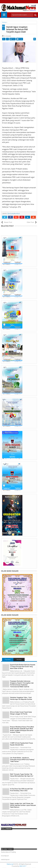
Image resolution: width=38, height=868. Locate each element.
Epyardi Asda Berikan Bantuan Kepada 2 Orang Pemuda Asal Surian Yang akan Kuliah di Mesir (23, 667)
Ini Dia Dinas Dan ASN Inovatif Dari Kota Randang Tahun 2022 (21, 790)
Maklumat (10, 864)
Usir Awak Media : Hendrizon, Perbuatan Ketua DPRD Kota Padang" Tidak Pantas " (22, 760)
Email (20, 39)
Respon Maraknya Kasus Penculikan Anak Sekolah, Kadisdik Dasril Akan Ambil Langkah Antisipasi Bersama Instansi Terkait (22, 730)
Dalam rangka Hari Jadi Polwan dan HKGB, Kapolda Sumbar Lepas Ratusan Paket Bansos (23, 805)
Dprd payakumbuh (14, 214)
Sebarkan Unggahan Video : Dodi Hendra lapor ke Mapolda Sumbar (21, 698)
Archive (19, 660)
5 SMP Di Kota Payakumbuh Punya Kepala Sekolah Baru (21, 744)
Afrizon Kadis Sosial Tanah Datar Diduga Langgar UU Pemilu (21, 713)
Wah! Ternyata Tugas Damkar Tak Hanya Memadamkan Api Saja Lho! (22, 775)
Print (13, 39)
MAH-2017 (23, 866)
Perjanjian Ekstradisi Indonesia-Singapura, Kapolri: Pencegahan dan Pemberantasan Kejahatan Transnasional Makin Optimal (22, 684)
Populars (8, 660)
